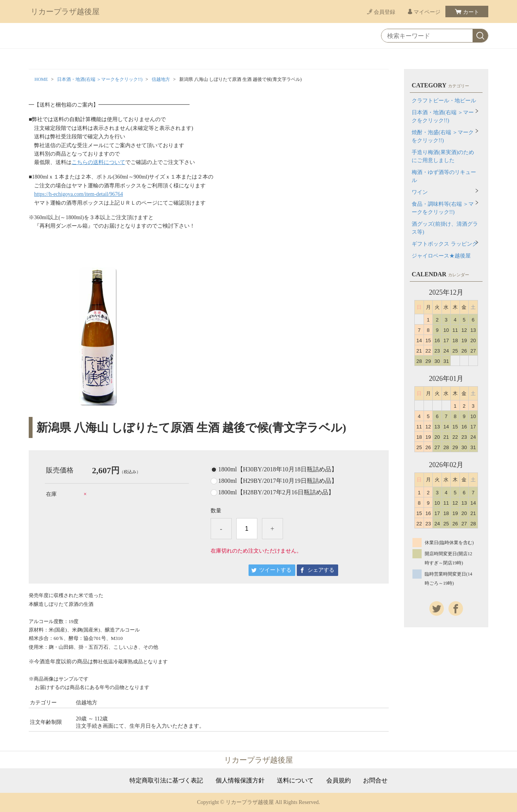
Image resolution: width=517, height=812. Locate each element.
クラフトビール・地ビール (444, 101)
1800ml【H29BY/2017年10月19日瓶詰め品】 (278, 481)
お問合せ (375, 781)
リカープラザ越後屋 (65, 11)
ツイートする (275, 570)
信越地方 (161, 79)
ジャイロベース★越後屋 (441, 256)
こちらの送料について (98, 162)
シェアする (321, 570)
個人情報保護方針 (240, 781)
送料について (295, 781)
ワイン (420, 192)
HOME (41, 79)
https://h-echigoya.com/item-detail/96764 (79, 194)
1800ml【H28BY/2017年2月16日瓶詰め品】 (276, 492)
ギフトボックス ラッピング (445, 244)
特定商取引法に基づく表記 (166, 781)
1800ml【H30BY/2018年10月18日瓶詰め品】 (278, 469)
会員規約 (339, 781)
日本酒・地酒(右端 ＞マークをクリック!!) (100, 79)
